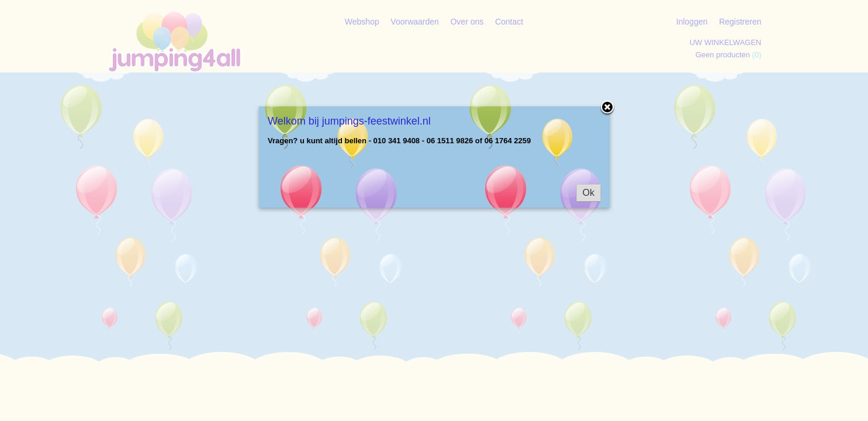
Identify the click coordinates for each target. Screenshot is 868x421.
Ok (589, 193)
